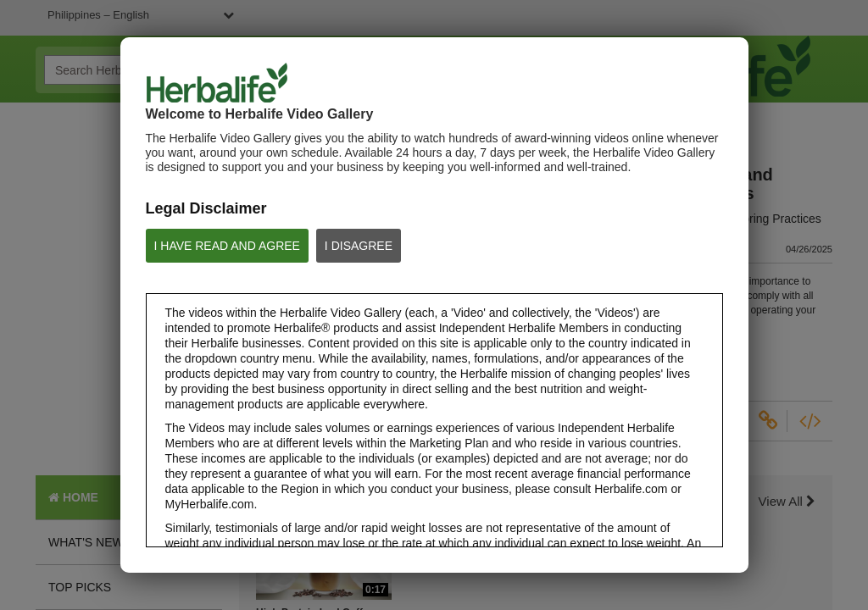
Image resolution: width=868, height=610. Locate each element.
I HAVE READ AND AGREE (227, 246)
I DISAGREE (359, 246)
